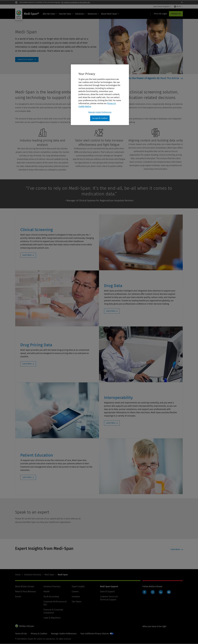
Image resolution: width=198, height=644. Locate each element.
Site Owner (77, 602)
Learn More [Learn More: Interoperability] (111, 423)
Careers (75, 591)
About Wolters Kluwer (25, 586)
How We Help (66, 14)
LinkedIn (161, 592)
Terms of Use (21, 634)
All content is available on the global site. (76, 2)
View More (175, 549)
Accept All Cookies (100, 118)
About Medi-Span (110, 14)
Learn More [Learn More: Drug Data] (111, 311)
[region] (100, 95)
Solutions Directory (33, 575)
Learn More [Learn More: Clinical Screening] (27, 255)
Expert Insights (78, 586)
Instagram (153, 592)
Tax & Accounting (51, 597)
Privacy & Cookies (39, 634)
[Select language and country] (178, 7)
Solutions (80, 14)
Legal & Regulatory (52, 618)
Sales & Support (107, 591)
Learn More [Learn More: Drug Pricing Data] (27, 364)
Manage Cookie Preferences (64, 634)
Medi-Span (49, 575)
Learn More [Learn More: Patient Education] (27, 477)
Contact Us (176, 14)
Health (46, 591)
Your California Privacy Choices (95, 634)
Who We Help (50, 14)
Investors (76, 597)
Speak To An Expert (27, 59)
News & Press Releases (26, 591)
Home (18, 575)
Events (18, 597)
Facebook (144, 592)
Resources (93, 14)
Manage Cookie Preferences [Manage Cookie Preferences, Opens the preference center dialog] (100, 112)
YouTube (169, 592)
